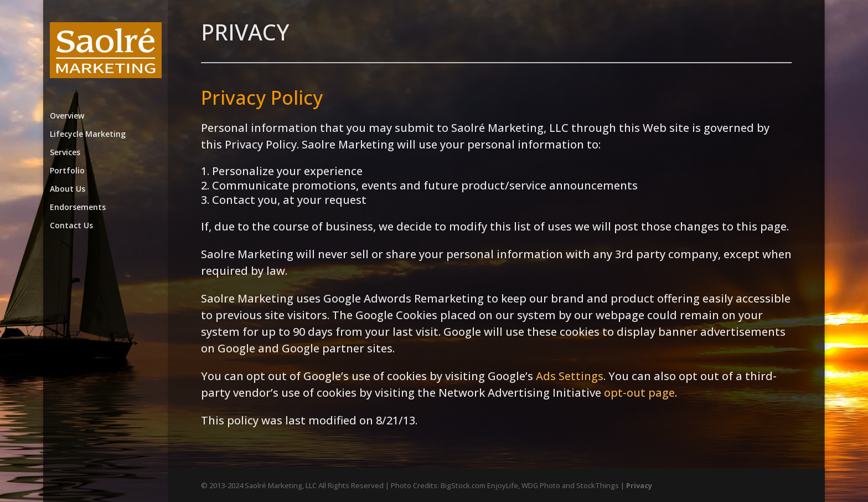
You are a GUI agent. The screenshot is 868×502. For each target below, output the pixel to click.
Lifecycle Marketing (88, 135)
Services (65, 153)
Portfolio (67, 171)
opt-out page (639, 393)
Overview (67, 116)
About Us (68, 189)
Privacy (639, 485)
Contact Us (71, 226)
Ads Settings (570, 376)
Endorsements (78, 208)
